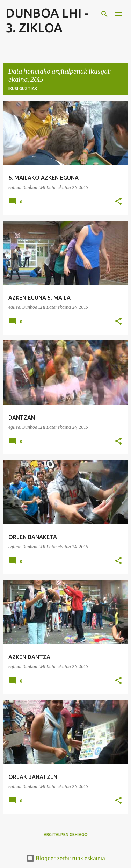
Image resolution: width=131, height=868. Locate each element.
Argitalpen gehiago (66, 835)
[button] (118, 202)
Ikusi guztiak (23, 89)
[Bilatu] (104, 14)
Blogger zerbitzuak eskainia (66, 858)
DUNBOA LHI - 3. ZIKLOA (47, 20)
